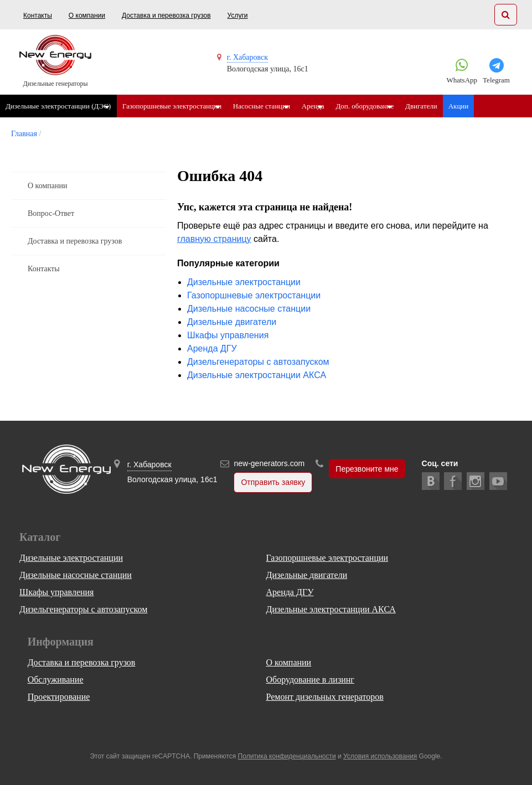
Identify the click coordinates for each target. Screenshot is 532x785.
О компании (87, 16)
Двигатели (464, 106)
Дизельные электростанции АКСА (257, 375)
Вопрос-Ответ (51, 213)
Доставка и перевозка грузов (166, 16)
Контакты (38, 16)
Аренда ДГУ (212, 348)
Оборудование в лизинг (310, 680)
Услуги (238, 16)
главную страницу (214, 239)
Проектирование (59, 697)
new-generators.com (269, 463)
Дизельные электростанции (244, 282)
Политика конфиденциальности (287, 756)
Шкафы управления (228, 335)
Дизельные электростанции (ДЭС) (58, 106)
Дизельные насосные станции (249, 309)
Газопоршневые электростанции (180, 106)
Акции (501, 106)
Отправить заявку (273, 483)
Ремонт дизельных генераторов (324, 697)
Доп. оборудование (399, 106)
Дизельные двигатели (232, 322)
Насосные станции (279, 106)
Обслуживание (56, 680)
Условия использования (380, 756)
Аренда (339, 106)
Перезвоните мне (367, 469)
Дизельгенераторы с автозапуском (258, 362)
